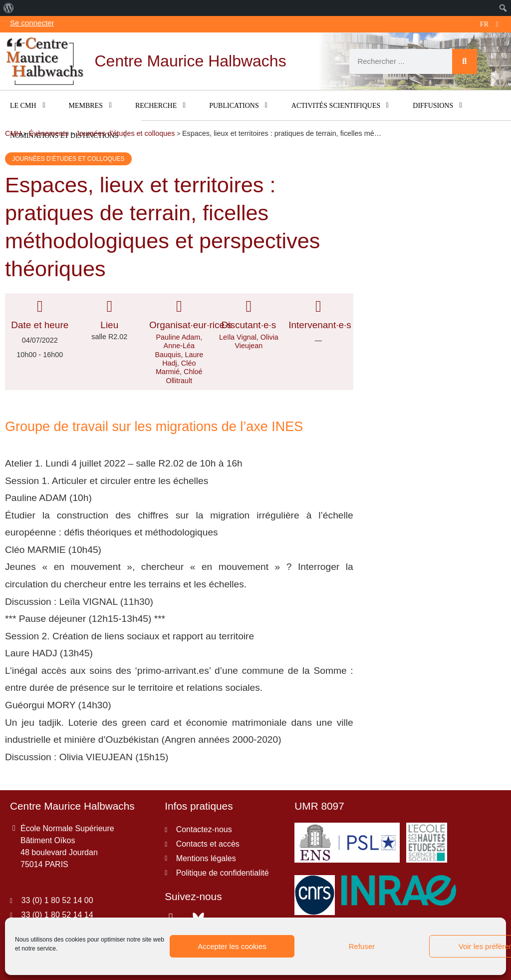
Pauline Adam (178, 337)
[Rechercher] (465, 61)
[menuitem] (9, 8)
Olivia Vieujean (256, 341)
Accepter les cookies (232, 946)
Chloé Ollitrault (184, 376)
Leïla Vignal (238, 337)
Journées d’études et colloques (68, 159)
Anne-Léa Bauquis (175, 350)
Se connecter (32, 23)
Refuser (362, 946)
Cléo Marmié (176, 367)
